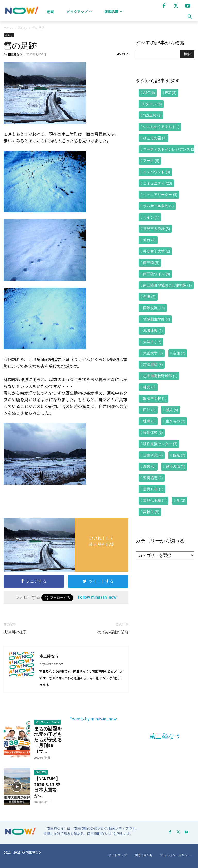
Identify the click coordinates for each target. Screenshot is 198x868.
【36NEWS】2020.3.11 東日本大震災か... (47, 787)
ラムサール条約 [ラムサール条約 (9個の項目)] (158, 206)
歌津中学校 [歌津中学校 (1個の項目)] (155, 398)
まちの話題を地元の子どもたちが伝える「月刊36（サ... (48, 740)
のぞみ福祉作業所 (113, 632)
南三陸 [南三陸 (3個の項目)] (151, 262)
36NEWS (41, 772)
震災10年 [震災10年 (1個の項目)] (153, 489)
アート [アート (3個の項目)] (151, 160)
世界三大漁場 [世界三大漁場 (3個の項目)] (156, 228)
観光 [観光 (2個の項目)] (179, 455)
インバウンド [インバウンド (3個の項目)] (156, 172)
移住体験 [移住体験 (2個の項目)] (153, 432)
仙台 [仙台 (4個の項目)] (149, 240)
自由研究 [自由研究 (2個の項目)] (153, 455)
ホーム (8, 28)
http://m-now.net (51, 664)
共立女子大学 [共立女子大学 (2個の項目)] (156, 251)
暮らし (22, 28)
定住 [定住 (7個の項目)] (179, 353)
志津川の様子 (15, 632)
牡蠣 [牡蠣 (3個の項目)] (149, 421)
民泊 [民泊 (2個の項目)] (149, 410)
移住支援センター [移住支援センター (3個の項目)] (160, 444)
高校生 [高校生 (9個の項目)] (151, 512)
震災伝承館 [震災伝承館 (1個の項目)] (155, 500)
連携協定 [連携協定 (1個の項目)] (153, 478)
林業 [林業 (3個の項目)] (149, 387)
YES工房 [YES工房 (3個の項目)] (152, 115)
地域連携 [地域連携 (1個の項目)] (153, 330)
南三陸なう (15, 54)
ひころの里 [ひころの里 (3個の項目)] (155, 138)
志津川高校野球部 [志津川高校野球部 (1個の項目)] (160, 376)
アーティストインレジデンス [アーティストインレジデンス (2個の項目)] (169, 149)
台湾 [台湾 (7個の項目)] (149, 296)
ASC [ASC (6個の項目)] (149, 93)
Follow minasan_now (97, 597)
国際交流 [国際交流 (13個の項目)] (154, 308)
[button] (189, 16)
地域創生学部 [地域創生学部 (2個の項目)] (156, 319)
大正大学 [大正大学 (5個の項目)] (153, 353)
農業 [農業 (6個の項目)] (149, 466)
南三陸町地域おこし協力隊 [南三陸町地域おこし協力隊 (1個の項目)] (167, 285)
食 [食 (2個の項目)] (181, 500)
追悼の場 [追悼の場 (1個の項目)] (175, 466)
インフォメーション (47, 722)
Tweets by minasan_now (93, 718)
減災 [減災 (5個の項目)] (172, 410)
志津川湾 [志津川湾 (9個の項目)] (153, 364)
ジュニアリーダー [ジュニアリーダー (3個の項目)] (160, 194)
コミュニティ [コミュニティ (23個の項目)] (158, 183)
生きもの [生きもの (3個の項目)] (175, 421)
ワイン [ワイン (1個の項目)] (151, 217)
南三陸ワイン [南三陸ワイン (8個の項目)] (156, 274)
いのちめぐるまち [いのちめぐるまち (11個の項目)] (161, 127)
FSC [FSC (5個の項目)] (171, 93)
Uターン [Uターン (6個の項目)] (152, 104)
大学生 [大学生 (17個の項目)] (152, 342)
